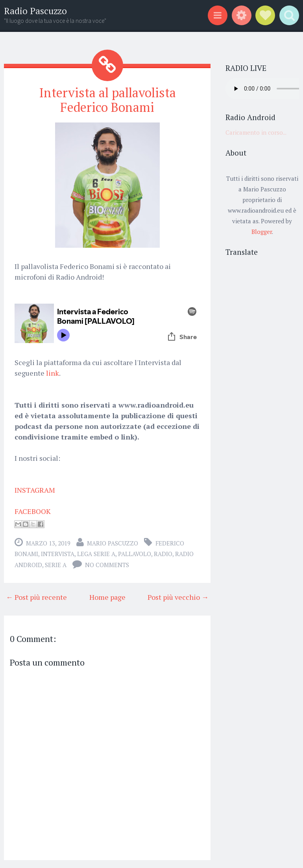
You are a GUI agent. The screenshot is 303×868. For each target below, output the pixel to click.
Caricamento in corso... (256, 132)
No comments (107, 565)
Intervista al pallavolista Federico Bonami (107, 100)
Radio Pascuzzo (35, 11)
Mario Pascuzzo (113, 543)
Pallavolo (135, 554)
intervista (58, 554)
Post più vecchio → (178, 597)
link (53, 373)
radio (163, 554)
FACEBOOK (33, 511)
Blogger (262, 232)
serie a (56, 565)
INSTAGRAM (35, 490)
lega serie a (96, 554)
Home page (107, 597)
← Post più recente (36, 597)
